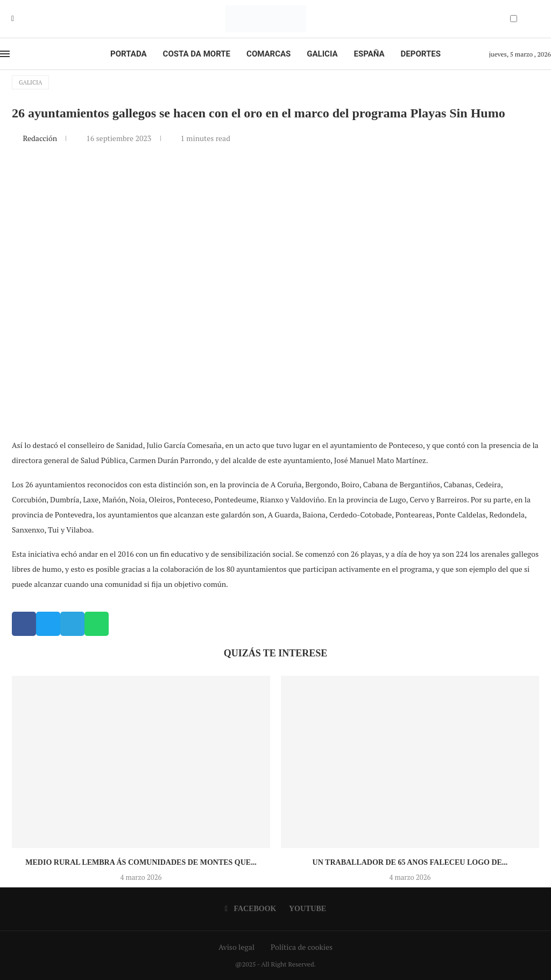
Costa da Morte (197, 54)
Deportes (421, 54)
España (369, 54)
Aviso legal (236, 947)
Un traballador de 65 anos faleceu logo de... (410, 862)
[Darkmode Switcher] (514, 19)
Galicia (322, 54)
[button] (24, 624)
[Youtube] (20, 19)
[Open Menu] (5, 54)
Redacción (41, 138)
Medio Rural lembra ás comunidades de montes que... (141, 862)
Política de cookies (302, 947)
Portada (128, 54)
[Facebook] (13, 19)
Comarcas (269, 54)
